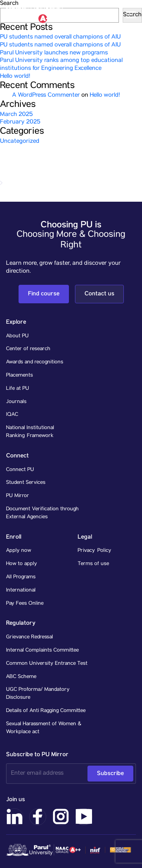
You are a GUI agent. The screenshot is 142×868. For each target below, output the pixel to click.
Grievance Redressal (30, 637)
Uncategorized (20, 142)
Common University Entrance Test (47, 664)
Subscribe (110, 773)
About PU (17, 336)
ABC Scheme (21, 677)
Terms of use (93, 564)
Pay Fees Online (25, 604)
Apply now (19, 551)
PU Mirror (18, 496)
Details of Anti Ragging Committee (46, 711)
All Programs (21, 577)
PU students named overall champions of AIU (60, 37)
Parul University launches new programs (54, 53)
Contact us (99, 294)
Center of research (28, 349)
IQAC (12, 415)
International (21, 590)
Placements (20, 375)
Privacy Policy (94, 551)
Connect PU (20, 470)
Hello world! (15, 77)
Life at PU (18, 389)
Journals (16, 402)
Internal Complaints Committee (42, 650)
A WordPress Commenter (46, 96)
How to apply (22, 564)
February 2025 (20, 122)
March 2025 (16, 115)
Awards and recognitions (35, 362)
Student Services (26, 483)
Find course (44, 294)
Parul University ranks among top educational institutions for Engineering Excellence (61, 65)
